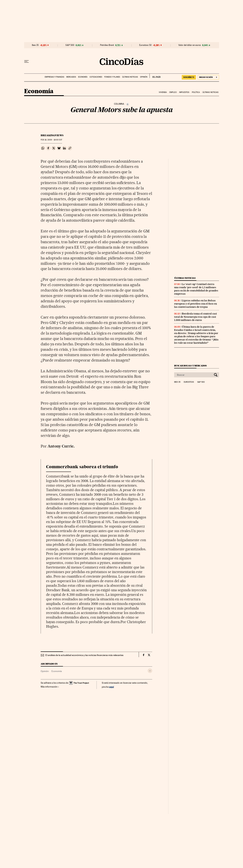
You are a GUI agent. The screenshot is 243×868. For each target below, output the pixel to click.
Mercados (71, 77)
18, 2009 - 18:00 (51, 140)
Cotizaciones (96, 77)
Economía (83, 77)
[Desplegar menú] (26, 62)
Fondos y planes (112, 77)
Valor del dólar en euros (190, 45)
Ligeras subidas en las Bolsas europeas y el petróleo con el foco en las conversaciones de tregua (195, 304)
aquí (112, 687)
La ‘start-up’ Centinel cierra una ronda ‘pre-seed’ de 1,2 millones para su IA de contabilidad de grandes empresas (196, 289)
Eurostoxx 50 (145, 45)
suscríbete (189, 77)
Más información (50, 687)
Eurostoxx (189, 382)
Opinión (144, 77)
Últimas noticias (130, 77)
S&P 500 (70, 45)
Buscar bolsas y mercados (190, 366)
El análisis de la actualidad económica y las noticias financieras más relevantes (84, 655)
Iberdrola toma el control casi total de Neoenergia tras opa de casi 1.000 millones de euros (195, 317)
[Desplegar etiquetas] (150, 671)
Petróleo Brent (107, 45)
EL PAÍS (155, 76)
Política (196, 92)
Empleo (173, 92)
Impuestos (184, 92)
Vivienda (163, 92)
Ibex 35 (35, 45)
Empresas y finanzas (54, 77)
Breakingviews (52, 135)
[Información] (128, 104)
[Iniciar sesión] (208, 77)
